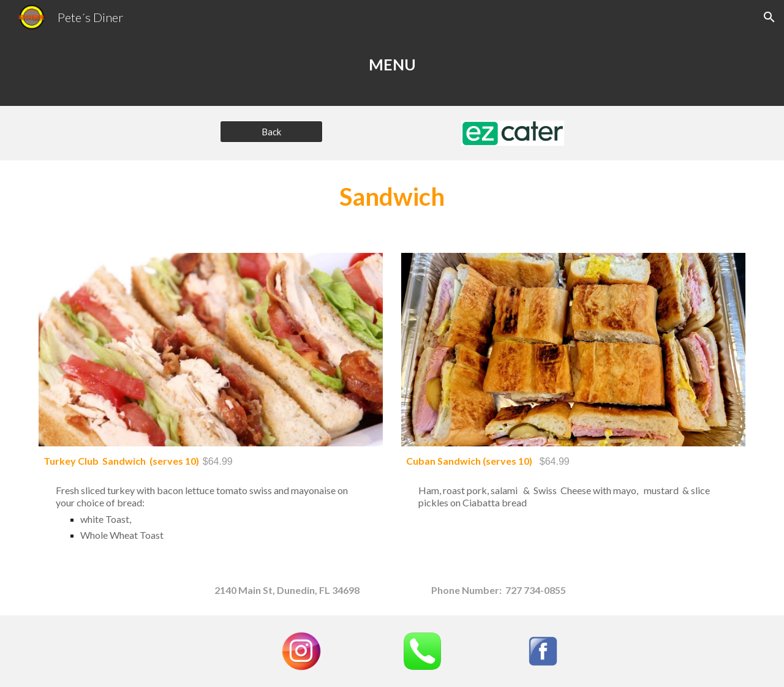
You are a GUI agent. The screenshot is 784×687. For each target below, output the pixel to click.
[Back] (271, 132)
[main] (392, 70)
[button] (769, 17)
